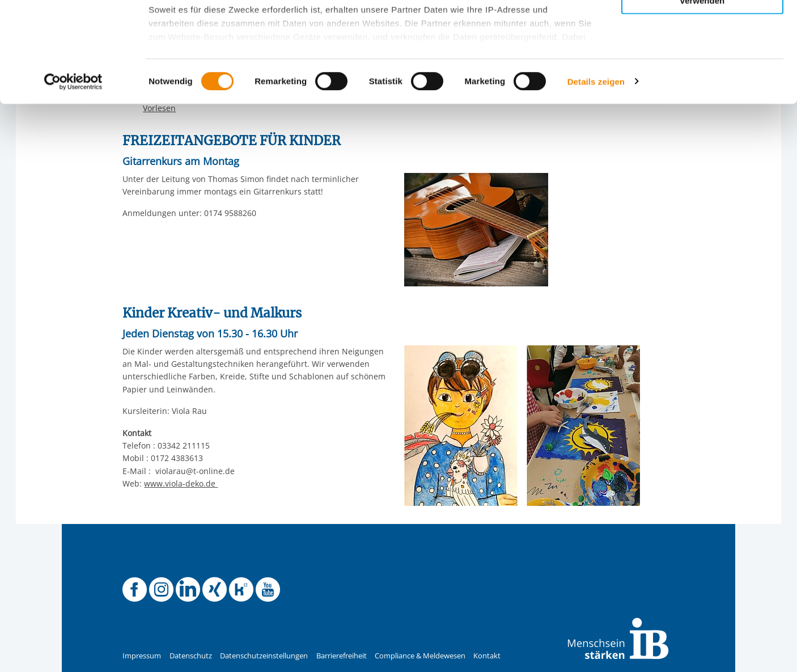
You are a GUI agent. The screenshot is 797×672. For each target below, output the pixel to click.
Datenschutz (191, 656)
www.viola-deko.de (181, 483)
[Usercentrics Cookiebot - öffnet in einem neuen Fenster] (73, 181)
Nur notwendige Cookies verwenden (702, 96)
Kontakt (487, 656)
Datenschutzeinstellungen (264, 656)
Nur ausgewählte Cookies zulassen (702, 60)
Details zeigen (596, 181)
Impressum (142, 656)
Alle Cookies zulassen (702, 28)
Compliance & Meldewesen (420, 656)
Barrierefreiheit (342, 656)
